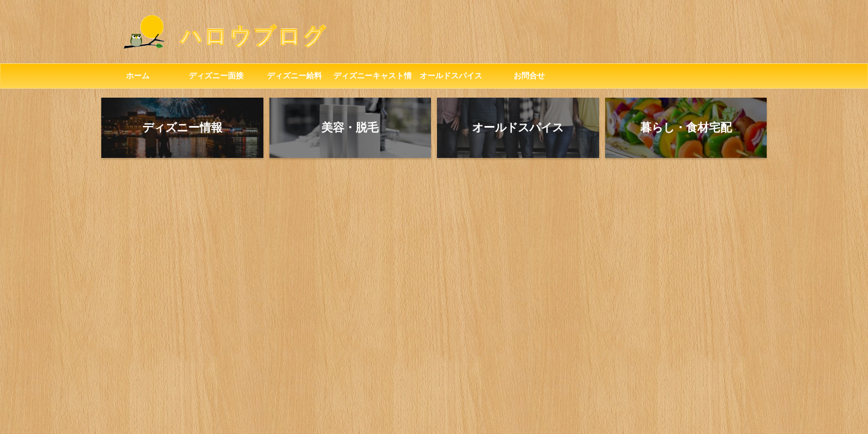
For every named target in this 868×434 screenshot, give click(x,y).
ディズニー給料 (294, 76)
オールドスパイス (451, 76)
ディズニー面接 (216, 76)
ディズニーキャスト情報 (373, 80)
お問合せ (529, 76)
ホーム (138, 76)
